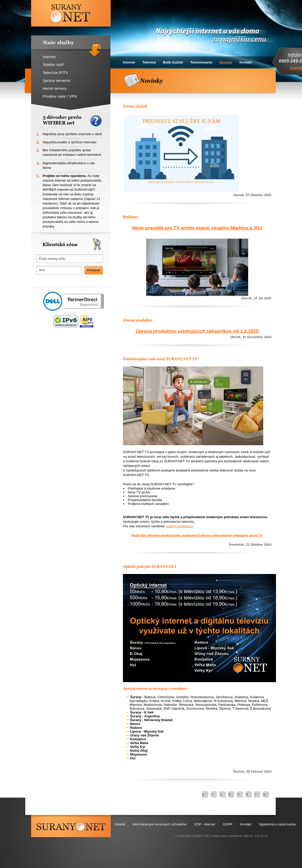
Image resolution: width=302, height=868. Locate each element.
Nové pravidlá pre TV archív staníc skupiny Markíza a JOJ (197, 228)
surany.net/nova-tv (180, 526)
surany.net (71, 826)
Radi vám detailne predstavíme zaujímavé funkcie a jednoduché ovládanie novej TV (197, 535)
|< (203, 794)
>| (264, 794)
